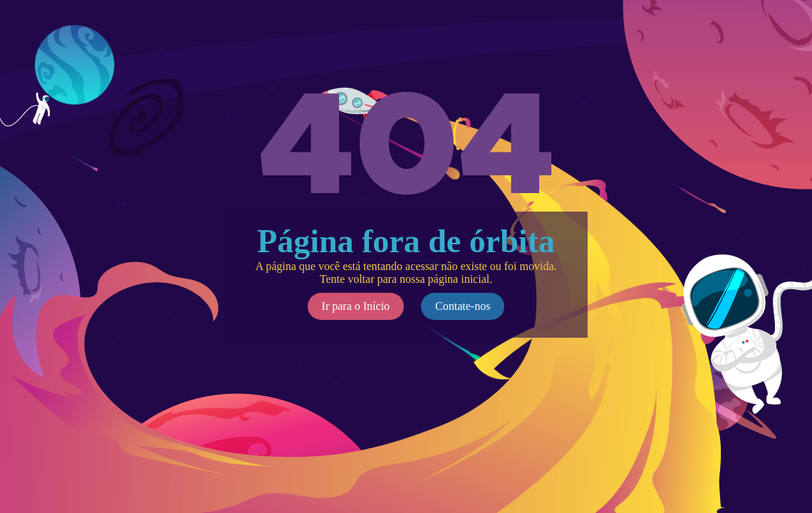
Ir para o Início (356, 306)
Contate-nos (463, 306)
